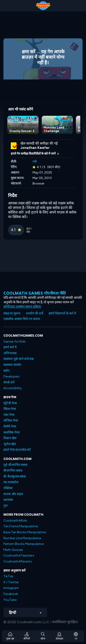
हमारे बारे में (10, 347)
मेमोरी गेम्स (10, 426)
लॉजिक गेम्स (11, 421)
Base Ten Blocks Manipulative (25, 532)
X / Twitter (11, 582)
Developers (12, 376)
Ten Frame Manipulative (21, 526)
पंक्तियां (8, 488)
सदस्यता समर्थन (12, 365)
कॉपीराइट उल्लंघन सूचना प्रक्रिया (22, 307)
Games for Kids (15, 342)
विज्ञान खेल (10, 438)
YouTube (10, 600)
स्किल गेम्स (10, 409)
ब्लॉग (6, 371)
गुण (6, 506)
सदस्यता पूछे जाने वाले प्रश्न (19, 359)
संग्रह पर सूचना (12, 313)
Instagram (11, 588)
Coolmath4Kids (15, 521)
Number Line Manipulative (22, 538)
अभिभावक (10, 353)
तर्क (35, 162)
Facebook (11, 594)
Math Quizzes (13, 550)
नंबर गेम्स (9, 415)
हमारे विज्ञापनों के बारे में (62, 313)
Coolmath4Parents (18, 561)
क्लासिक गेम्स (11, 432)
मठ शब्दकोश (11, 482)
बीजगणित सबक (13, 471)
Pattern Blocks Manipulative (24, 544)
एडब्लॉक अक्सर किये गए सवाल (22, 319)
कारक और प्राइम (13, 494)
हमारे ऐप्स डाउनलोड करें (17, 450)
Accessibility (13, 388)
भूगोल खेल (10, 444)
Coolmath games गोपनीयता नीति (35, 293)
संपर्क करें (9, 382)
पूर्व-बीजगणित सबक (15, 465)
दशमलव (8, 500)
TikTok (8, 576)
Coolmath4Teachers (19, 556)
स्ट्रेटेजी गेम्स (10, 403)
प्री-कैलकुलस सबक (15, 476)
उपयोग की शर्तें (35, 313)
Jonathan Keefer (35, 148)
